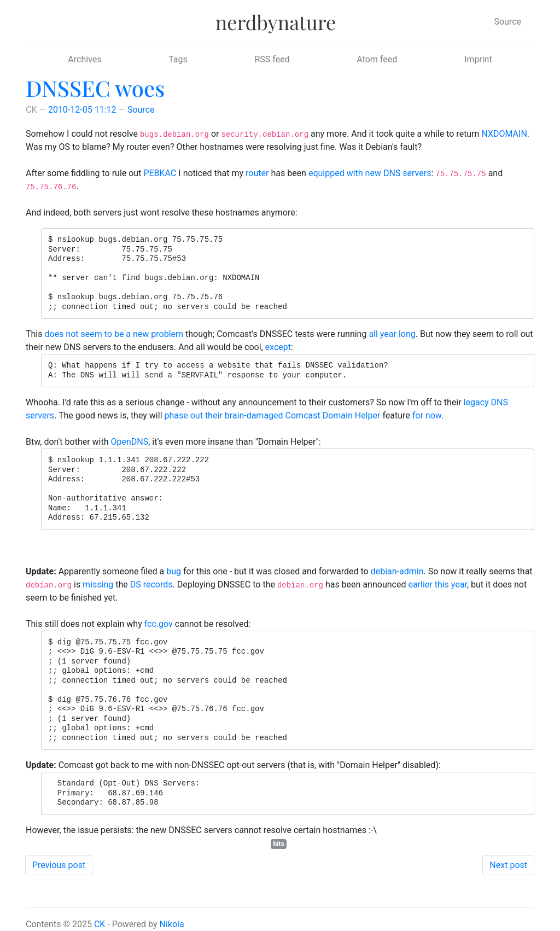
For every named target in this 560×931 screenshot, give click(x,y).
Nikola (172, 924)
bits (278, 844)
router (257, 173)
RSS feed (272, 59)
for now (427, 415)
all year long (392, 334)
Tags (178, 59)
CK (100, 924)
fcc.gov (159, 624)
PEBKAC (160, 173)
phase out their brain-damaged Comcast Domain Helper (273, 415)
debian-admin (397, 571)
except (278, 347)
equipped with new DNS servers (370, 173)
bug (174, 571)
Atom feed (377, 59)
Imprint (478, 59)
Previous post (59, 865)
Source (507, 22)
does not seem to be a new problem (114, 334)
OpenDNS (130, 442)
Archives (84, 59)
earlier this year (437, 584)
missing (98, 584)
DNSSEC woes (95, 88)
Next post (508, 865)
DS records (151, 584)
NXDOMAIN (504, 134)
